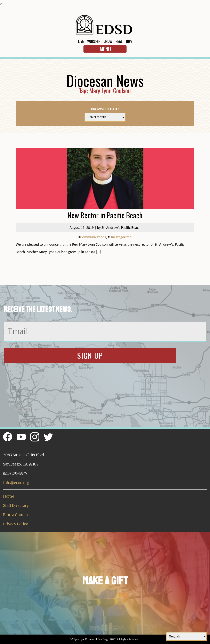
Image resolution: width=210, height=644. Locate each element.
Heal (119, 41)
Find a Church (15, 515)
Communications (93, 237)
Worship (94, 41)
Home (9, 496)
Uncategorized (120, 237)
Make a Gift (105, 581)
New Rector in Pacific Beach (105, 215)
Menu (105, 49)
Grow (108, 41)
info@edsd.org (16, 483)
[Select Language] (186, 636)
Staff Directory (16, 505)
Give (129, 41)
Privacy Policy (15, 524)
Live (81, 41)
